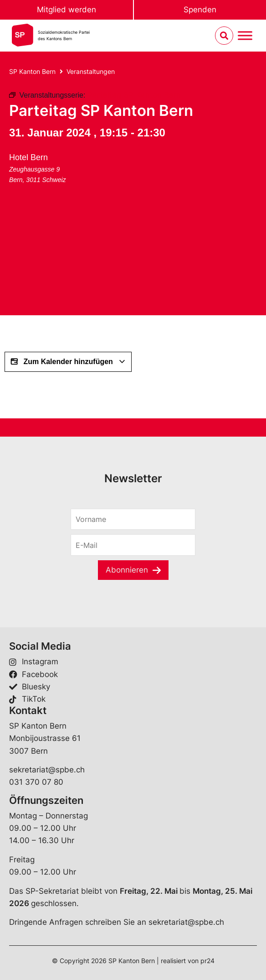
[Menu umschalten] (245, 36)
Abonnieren (127, 570)
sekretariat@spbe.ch (47, 770)
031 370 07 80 (36, 782)
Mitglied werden (66, 10)
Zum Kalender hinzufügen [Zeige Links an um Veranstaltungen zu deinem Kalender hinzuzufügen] (68, 362)
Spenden (200, 10)
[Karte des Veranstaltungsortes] (77, 256)
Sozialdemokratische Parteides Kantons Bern (64, 35)
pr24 (207, 961)
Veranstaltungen (91, 71)
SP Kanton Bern (32, 71)
